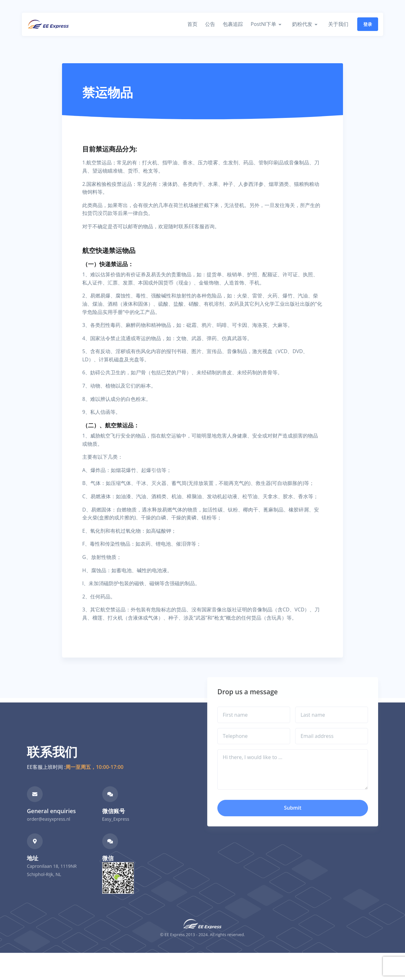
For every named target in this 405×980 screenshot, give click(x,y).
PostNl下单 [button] (263, 24)
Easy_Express (116, 829)
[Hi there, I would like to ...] (293, 780)
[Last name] (332, 725)
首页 (192, 24)
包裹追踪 (233, 24)
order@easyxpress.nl (49, 829)
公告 (210, 24)
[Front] (48, 24)
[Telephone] (254, 747)
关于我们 (338, 24)
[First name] (254, 725)
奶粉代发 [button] (302, 24)
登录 (368, 24)
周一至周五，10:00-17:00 (94, 777)
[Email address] (332, 747)
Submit (293, 818)
